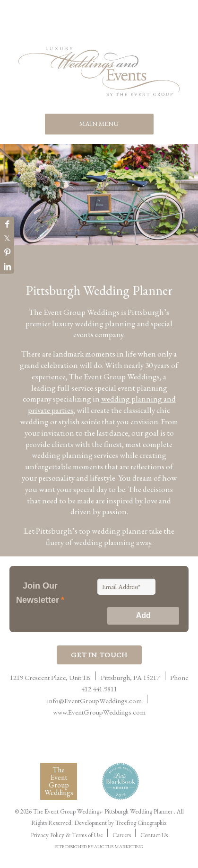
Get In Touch (99, 655)
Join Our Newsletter (40, 593)
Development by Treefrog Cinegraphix (121, 823)
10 (175, 261)
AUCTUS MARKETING (119, 846)
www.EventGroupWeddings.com (99, 712)
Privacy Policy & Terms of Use (67, 835)
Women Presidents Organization (115, 744)
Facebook (71, 27)
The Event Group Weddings (59, 781)
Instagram (128, 27)
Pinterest (90, 27)
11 (185, 261)
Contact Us (154, 835)
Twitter (109, 27)
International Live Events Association (49, 739)
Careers (122, 835)
